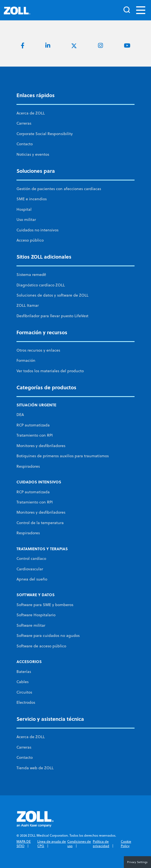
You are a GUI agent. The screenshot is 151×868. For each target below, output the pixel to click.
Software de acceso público (41, 646)
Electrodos (26, 702)
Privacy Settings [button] (137, 862)
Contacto (25, 144)
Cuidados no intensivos (37, 230)
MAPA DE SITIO (24, 844)
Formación (26, 360)
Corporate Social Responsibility (45, 134)
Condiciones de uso (79, 844)
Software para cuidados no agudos (48, 636)
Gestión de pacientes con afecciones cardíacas (59, 189)
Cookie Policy (126, 844)
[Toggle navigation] (141, 10)
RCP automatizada (33, 425)
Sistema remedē (31, 275)
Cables (23, 682)
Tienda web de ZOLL (35, 768)
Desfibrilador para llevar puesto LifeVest (52, 316)
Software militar (31, 625)
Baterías (24, 672)
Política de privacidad (101, 844)
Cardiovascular (30, 569)
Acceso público (30, 240)
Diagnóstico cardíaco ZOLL (41, 285)
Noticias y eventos (33, 154)
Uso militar (26, 220)
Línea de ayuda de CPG (52, 844)
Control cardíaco (31, 558)
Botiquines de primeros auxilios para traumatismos (63, 456)
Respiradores (28, 466)
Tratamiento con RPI (35, 435)
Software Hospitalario (36, 615)
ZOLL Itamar (28, 305)
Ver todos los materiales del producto (50, 371)
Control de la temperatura (40, 523)
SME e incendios (32, 199)
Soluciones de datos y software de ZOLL (52, 295)
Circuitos (24, 692)
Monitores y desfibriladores (41, 446)
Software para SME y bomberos (45, 605)
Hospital (24, 209)
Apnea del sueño (32, 579)
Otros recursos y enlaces (38, 350)
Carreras (24, 123)
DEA (20, 415)
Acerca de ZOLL (31, 113)
